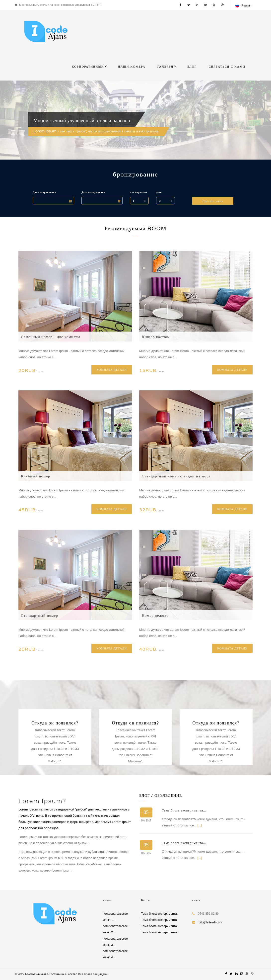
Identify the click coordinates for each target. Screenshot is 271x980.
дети (159, 192)
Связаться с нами (227, 67)
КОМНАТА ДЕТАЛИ (112, 370)
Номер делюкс (155, 616)
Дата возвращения (93, 192)
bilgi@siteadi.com (210, 922)
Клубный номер (35, 476)
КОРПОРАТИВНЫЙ (88, 67)
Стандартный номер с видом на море (176, 476)
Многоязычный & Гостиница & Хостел (51, 974)
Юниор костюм (156, 337)
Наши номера (132, 67)
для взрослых (139, 192)
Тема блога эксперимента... (184, 810)
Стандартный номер (39, 616)
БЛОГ (192, 67)
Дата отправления (45, 192)
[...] (200, 825)
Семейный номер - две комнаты (51, 337)
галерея (166, 67)
